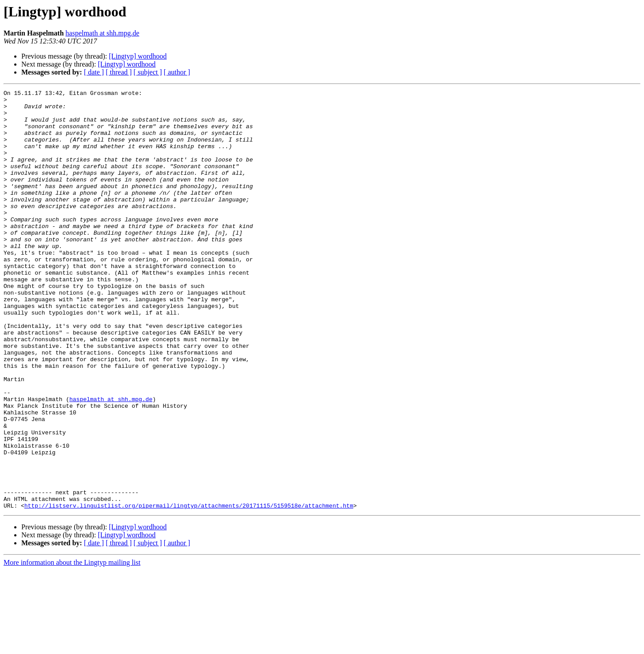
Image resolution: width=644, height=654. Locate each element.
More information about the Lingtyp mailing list (72, 646)
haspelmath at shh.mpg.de (103, 33)
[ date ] (94, 72)
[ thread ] (119, 72)
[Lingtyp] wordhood (138, 56)
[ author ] (177, 72)
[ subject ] (148, 72)
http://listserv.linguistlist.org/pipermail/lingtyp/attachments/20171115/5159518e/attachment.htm (189, 589)
